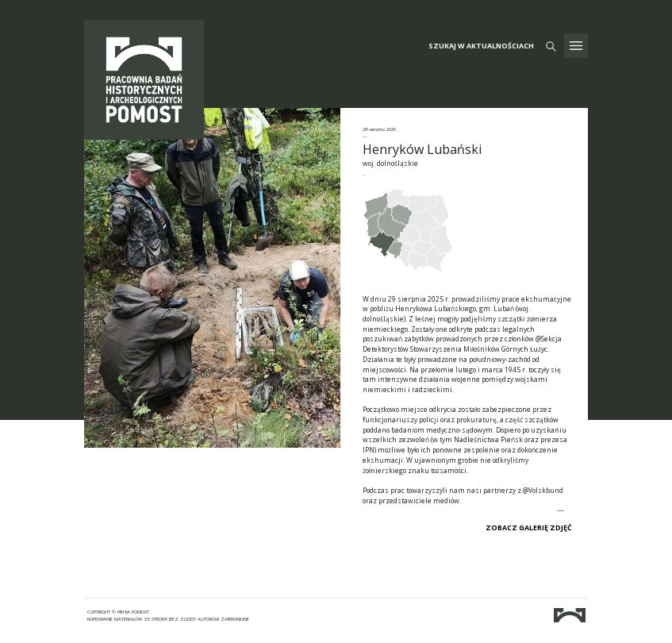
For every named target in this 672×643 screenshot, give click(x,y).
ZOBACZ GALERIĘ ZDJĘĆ (529, 528)
